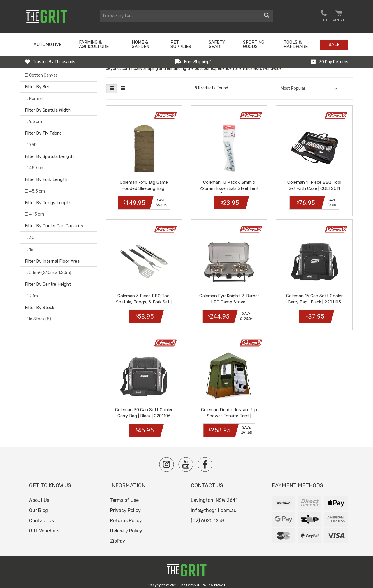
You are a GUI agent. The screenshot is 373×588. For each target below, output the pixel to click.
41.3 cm (37, 214)
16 (31, 250)
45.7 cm (37, 168)
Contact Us (42, 516)
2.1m (34, 296)
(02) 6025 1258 (207, 516)
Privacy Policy (125, 506)
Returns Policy (126, 516)
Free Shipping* (198, 62)
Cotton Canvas (43, 75)
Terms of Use (124, 496)
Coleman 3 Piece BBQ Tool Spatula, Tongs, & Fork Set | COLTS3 (144, 299)
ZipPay (118, 536)
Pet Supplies (181, 44)
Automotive (47, 45)
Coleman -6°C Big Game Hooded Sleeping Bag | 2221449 (144, 187)
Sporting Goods (254, 44)
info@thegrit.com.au (214, 506)
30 (32, 238)
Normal (36, 99)
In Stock (40, 319)
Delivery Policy (126, 526)
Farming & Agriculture (94, 44)
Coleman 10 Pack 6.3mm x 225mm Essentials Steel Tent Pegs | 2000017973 (229, 187)
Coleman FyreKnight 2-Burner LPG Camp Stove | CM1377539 (229, 299)
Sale (334, 45)
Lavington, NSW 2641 (214, 496)
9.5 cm (36, 122)
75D (33, 145)
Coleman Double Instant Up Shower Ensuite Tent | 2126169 (229, 411)
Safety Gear (217, 44)
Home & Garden (140, 44)
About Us (39, 496)
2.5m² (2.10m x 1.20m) (50, 273)
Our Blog (39, 506)
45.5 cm (37, 191)
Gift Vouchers (44, 526)
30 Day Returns (334, 62)
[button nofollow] (324, 16)
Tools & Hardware (296, 44)
